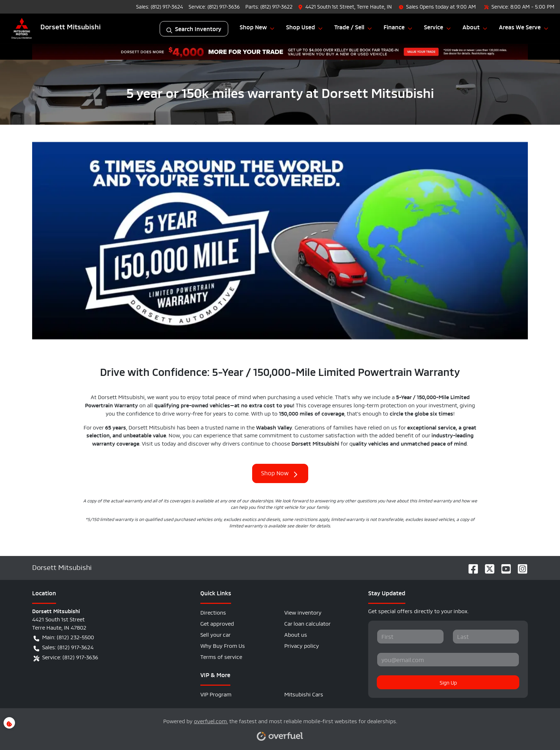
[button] (346, 7)
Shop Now (280, 473)
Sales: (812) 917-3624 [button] (64, 647)
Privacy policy (302, 645)
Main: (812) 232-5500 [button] (64, 637)
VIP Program (216, 694)
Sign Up (448, 682)
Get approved (217, 623)
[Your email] (448, 660)
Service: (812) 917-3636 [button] (66, 657)
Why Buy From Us (223, 645)
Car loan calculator (307, 623)
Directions (213, 612)
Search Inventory (194, 29)
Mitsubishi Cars (304, 694)
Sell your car (216, 634)
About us (296, 634)
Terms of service (221, 656)
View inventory (303, 612)
